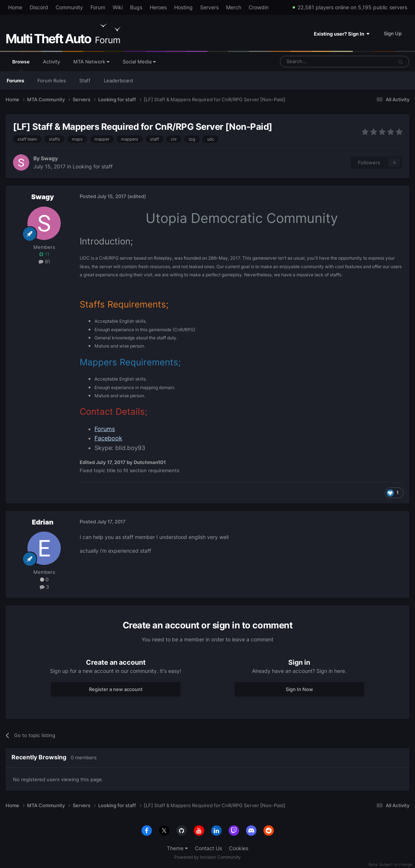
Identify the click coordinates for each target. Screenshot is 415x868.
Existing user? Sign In (342, 34)
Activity (52, 62)
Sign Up (393, 33)
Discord (39, 7)
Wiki (118, 7)
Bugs (136, 7)
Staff (85, 80)
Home (15, 7)
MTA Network (91, 62)
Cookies (239, 848)
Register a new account (116, 689)
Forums (15, 80)
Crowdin (259, 7)
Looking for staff (93, 166)
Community (69, 7)
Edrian (43, 522)
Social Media (139, 62)
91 (44, 262)
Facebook (108, 438)
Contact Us (208, 848)
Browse (21, 65)
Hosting (183, 7)
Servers (209, 7)
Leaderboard (118, 80)
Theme (177, 848)
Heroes (158, 7)
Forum (98, 7)
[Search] (318, 62)
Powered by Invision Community (207, 857)
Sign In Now (299, 689)
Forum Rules (52, 80)
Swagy (49, 158)
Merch (234, 7)
